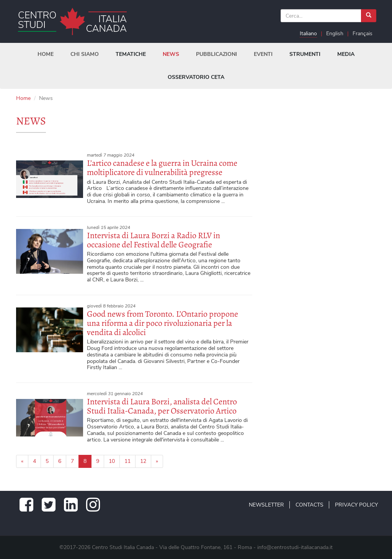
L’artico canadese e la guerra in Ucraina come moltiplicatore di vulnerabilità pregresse (162, 168)
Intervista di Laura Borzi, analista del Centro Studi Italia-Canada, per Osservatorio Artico (162, 406)
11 (127, 461)
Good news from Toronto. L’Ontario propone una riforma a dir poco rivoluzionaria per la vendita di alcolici (163, 323)
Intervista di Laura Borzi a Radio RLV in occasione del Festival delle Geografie (154, 240)
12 (143, 461)
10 (112, 461)
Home (23, 98)
